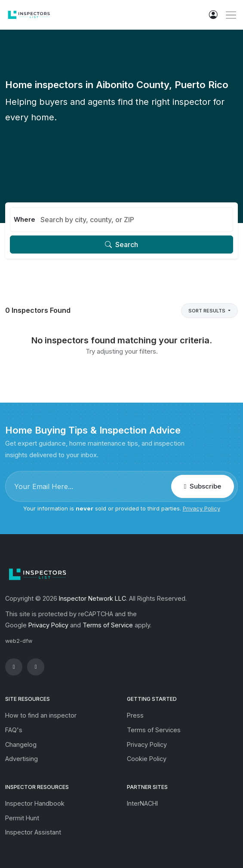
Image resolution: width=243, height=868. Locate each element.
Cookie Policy (147, 759)
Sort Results (208, 311)
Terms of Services (154, 730)
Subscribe (203, 486)
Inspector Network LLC (92, 598)
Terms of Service (108, 625)
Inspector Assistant (33, 832)
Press (135, 715)
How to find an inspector (41, 715)
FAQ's (14, 730)
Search (121, 245)
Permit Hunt (22, 818)
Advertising (22, 759)
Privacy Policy (201, 508)
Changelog (21, 744)
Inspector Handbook (35, 803)
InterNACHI (142, 803)
